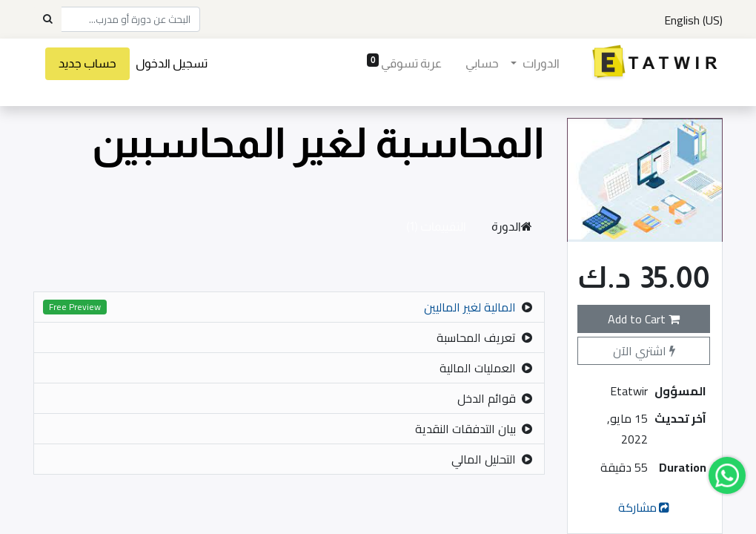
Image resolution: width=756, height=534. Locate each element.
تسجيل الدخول (172, 63)
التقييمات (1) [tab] (436, 227)
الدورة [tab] (512, 227)
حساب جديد (87, 63)
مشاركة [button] (645, 507)
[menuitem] (482, 64)
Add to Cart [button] (644, 319)
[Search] (47, 19)
